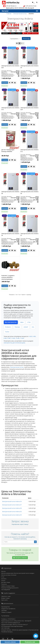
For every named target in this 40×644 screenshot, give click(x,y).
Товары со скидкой (6, 612)
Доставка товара (6, 582)
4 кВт (30, 336)
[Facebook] (8, 638)
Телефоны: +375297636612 (8, 619)
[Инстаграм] (3, 638)
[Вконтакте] (13, 638)
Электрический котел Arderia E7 (12, 505)
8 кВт (5, 338)
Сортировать (15, 39)
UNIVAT (26, 327)
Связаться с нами (6, 596)
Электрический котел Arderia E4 (12, 501)
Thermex (17, 327)
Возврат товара (5, 598)
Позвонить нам (30, 642)
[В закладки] (12, 83)
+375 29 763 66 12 (11, 6)
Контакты (4, 579)
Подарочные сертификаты (8, 609)
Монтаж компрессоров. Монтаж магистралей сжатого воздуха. (18, 573)
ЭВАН (22, 322)
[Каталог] (37, 11)
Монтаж (3, 571)
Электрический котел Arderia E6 (12, 512)
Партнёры (4, 610)
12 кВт (13, 338)
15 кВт (22, 338)
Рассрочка (4, 584)
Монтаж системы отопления (9, 575)
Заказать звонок (10, 642)
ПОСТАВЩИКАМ (6, 590)
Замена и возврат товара (8, 586)
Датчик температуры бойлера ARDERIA (8, 151)
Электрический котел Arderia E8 (12, 508)
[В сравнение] (15, 83)
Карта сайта (4, 600)
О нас (3, 577)
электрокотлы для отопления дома (14, 343)
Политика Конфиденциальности (10, 588)
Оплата (3, 581)
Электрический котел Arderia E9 (12, 515)
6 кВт (34, 336)
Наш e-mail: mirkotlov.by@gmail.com (11, 623)
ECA (33, 327)
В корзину (5, 83)
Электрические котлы (17, 367)
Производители (5, 607)
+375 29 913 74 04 (31, 6)
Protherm (8, 327)
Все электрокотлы (11, 322)
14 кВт (18, 338)
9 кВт (9, 338)
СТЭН (29, 322)
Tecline (7, 332)
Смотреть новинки (20, 558)
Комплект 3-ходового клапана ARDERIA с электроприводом (8, 277)
